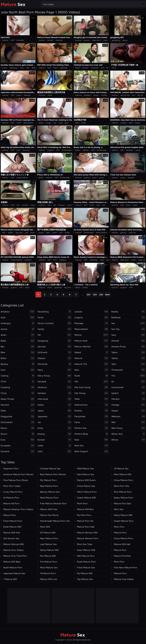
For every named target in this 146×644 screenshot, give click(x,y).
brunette (20, 40)
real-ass (91, 445)
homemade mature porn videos (56, 521)
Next (108, 294)
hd (107, 68)
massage (91, 323)
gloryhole (55, 364)
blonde (50, 40)
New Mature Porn (49, 538)
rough (48, 123)
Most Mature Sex (49, 567)
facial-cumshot (55, 323)
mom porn (82, 503)
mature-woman (91, 346)
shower (85, 68)
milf (12, 40)
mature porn (10, 515)
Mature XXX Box (85, 509)
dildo (18, 411)
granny (87, 40)
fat (55, 335)
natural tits (125, 95)
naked (91, 352)
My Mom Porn (84, 515)
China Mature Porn (124, 480)
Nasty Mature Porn (124, 498)
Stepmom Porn (11, 468)
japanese (64, 68)
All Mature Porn (11, 498)
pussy (5, 68)
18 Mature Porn (48, 573)
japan (55, 411)
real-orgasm (91, 451)
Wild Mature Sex (85, 468)
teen (131, 123)
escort (18, 434)
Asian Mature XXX (86, 550)
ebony (18, 428)
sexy (22, 68)
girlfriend (55, 352)
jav (55, 422)
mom (105, 40)
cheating (18, 387)
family (85, 287)
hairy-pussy (55, 376)
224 (95, 294)
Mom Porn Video (12, 486)
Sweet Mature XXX (86, 498)
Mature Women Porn (88, 538)
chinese (42, 95)
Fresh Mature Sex (86, 567)
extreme (18, 451)
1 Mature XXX (10, 579)
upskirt (128, 393)
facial (55, 317)
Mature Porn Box (123, 503)
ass (28, 68)
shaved (128, 341)
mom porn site (121, 486)
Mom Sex (119, 509)
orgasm (50, 150)
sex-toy (128, 329)
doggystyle (18, 416)
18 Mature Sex (121, 468)
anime (18, 329)
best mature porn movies (53, 474)
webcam (128, 416)
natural (91, 358)
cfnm (18, 381)
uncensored (128, 387)
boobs (67, 232)
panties (91, 411)
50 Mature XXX (48, 533)
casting (18, 376)
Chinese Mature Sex (50, 468)
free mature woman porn (53, 503)
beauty (18, 364)
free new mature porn (126, 567)
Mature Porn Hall (86, 527)
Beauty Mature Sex (50, 492)
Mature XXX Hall (122, 544)
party (91, 422)
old (102, 68)
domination (18, 422)
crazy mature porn (13, 492)
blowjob (27, 95)
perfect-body (91, 434)
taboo (78, 287)
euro (18, 440)
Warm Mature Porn (87, 492)
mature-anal (91, 341)
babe (18, 341)
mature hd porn (11, 503)
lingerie (91, 317)
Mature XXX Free (49, 509)
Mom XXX (45, 527)
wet (128, 422)
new (91, 370)
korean (55, 440)
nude (91, 376)
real (4, 232)
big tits (140, 95)
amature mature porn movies (18, 474)
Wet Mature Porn (86, 556)
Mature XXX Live (49, 579)
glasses (55, 358)
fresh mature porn (13, 521)
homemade (28, 123)
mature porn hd (85, 521)
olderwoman (91, 405)
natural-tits (91, 364)
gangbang (116, 40)
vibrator (128, 399)
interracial (55, 399)
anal (60, 123)
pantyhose (91, 416)
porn (67, 123)
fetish (77, 68)
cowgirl (123, 123)
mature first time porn (15, 556)
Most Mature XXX (123, 474)
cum (18, 150)
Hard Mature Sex (86, 474)
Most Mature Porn (49, 498)
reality (10, 232)
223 (88, 294)
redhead (128, 317)
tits (128, 376)
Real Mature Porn (49, 486)
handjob (55, 381)
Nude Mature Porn (13, 567)
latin (55, 451)
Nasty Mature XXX (49, 550)
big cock (19, 232)
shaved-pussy (128, 346)
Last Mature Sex (48, 544)
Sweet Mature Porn (124, 521)
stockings (13, 68)
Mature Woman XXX (14, 544)
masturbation (22, 178)
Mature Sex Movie (49, 515)
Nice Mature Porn (123, 492)
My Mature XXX (48, 556)
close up (26, 150)
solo (98, 205)
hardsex (55, 393)
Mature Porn (120, 550)
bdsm (18, 358)
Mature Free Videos (124, 579)
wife (77, 123)
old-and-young (91, 387)
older (91, 399)
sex (61, 232)
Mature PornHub (122, 556)
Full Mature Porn (49, 562)
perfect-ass (91, 428)
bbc (18, 346)
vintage (128, 405)
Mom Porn (119, 527)
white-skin (128, 434)
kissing (55, 434)
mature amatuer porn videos (18, 509)
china (114, 68)
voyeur (128, 411)
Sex (13, 4)
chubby (104, 95)
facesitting (55, 312)
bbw (18, 352)
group (125, 40)
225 (101, 294)
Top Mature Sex (85, 579)
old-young (91, 393)
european (18, 445)
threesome (128, 370)
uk (128, 381)
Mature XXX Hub (12, 533)
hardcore (95, 68)
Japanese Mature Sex (14, 573)
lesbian (91, 312)
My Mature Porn (48, 480)
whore (128, 440)
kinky (55, 428)
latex (55, 445)
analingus (18, 323)
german (55, 346)
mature (5, 40)
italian (55, 405)
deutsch (18, 405)
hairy (55, 370)
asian (34, 68)
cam (18, 370)
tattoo (128, 358)
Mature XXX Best (12, 562)
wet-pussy (128, 428)
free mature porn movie (16, 480)
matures (59, 40)
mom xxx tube (85, 544)
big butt (68, 287)
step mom (96, 40)
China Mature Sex (86, 486)
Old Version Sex (11, 538)
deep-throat (18, 399)
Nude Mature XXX (12, 527)
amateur (87, 95)
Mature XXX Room (86, 480)
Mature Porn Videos (13, 550)
